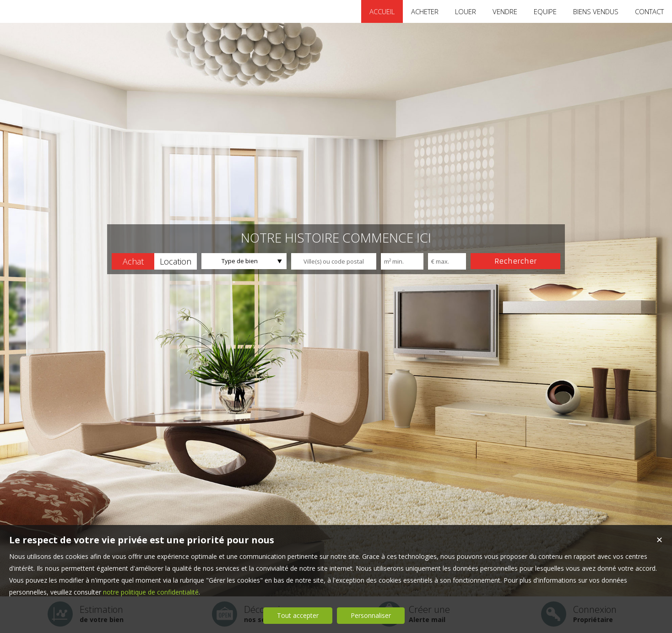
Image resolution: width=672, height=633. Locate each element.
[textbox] (334, 261)
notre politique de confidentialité (151, 592)
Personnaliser (371, 615)
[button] (133, 261)
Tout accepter (298, 615)
